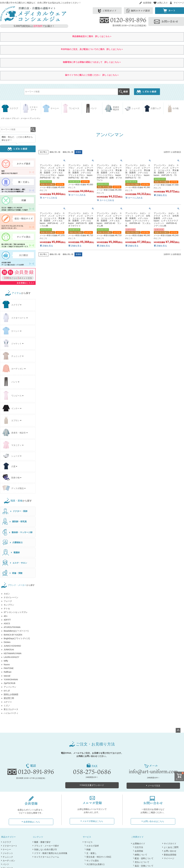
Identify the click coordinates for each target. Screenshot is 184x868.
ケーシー (7, 849)
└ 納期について (140, 855)
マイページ (179, 3)
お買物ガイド (139, 844)
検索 (124, 92)
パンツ (6, 864)
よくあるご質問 (171, 847)
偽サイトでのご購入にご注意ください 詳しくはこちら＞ (92, 75)
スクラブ (7, 842)
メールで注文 (154, 786)
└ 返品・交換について (143, 866)
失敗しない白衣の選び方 (46, 849)
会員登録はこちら (32, 822)
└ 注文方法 (138, 847)
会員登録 (147, 3)
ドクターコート (10, 846)
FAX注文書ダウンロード (93, 785)
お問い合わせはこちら (154, 821)
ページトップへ (178, 730)
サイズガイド (170, 844)
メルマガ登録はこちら (93, 821)
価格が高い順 (68, 152)
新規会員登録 (170, 855)
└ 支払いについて (141, 862)
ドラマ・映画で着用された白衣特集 (51, 853)
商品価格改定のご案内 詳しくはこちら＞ (92, 36)
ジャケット (8, 853)
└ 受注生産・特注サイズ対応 (98, 857)
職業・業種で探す (42, 842)
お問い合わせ (170, 851)
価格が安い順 (55, 152)
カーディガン (9, 861)
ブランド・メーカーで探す (47, 846)
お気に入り (162, 3)
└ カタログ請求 (92, 846)
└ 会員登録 (138, 851)
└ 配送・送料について (143, 858)
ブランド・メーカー (20, 118)
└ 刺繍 (87, 849)
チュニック (8, 857)
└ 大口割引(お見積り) (94, 864)
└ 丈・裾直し (91, 853)
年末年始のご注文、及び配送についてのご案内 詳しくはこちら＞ (92, 49)
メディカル (5, 118)
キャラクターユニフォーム (47, 857)
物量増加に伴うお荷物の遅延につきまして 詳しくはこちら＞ (92, 62)
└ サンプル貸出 (92, 861)
